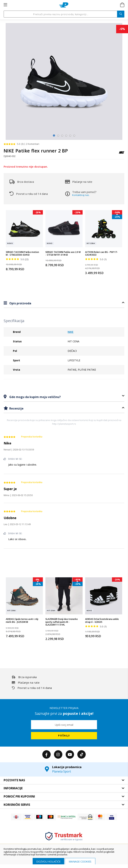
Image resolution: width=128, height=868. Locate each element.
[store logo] (64, 5)
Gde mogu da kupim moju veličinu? (35, 397)
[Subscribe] (64, 736)
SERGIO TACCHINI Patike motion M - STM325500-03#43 (22, 254)
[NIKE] (122, 154)
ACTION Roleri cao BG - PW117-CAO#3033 (101, 254)
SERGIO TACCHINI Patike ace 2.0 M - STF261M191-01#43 (63, 254)
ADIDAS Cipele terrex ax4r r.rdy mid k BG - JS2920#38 (22, 621)
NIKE (71, 332)
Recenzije (16, 408)
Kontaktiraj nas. (81, 195)
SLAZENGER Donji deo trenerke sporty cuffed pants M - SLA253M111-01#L (62, 622)
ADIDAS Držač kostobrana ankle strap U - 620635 (102, 621)
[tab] (64, 303)
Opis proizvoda (20, 303)
